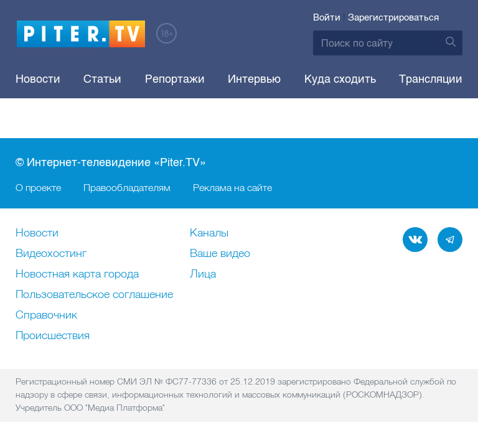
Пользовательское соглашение (94, 295)
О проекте (38, 187)
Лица (203, 274)
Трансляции (431, 79)
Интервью (254, 79)
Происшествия (53, 336)
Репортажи (175, 79)
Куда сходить (340, 79)
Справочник (46, 315)
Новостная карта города (77, 274)
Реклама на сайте (232, 187)
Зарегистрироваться (393, 17)
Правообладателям (127, 187)
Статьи (102, 79)
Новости (38, 79)
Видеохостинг (51, 254)
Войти (327, 17)
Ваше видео (220, 254)
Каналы (209, 233)
